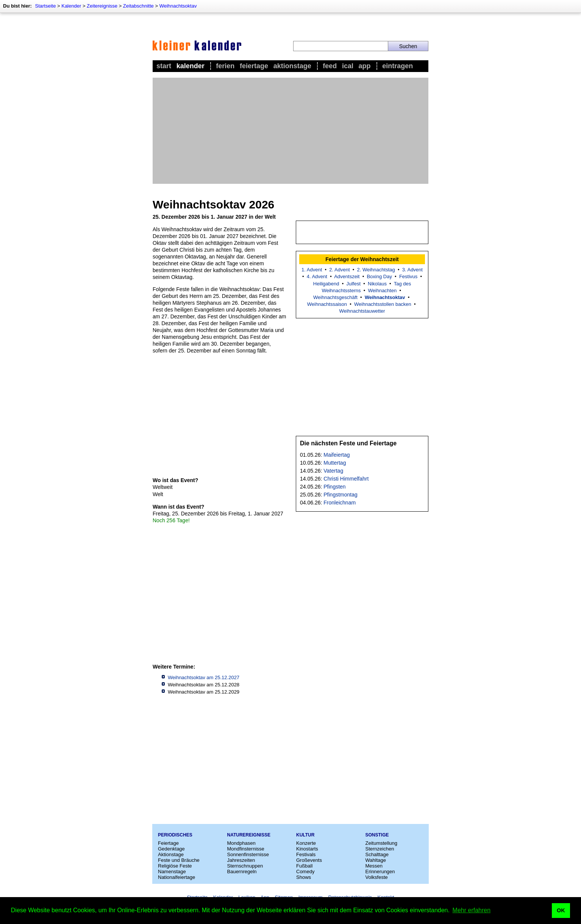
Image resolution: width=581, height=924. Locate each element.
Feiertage (254, 66)
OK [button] (561, 910)
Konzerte (306, 843)
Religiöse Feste (175, 866)
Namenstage (172, 872)
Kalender (71, 6)
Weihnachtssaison (327, 304)
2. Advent (339, 270)
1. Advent (312, 270)
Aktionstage (292, 66)
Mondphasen (241, 843)
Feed (330, 66)
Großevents (309, 860)
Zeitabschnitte (138, 6)
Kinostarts (307, 849)
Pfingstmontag (340, 495)
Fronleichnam (340, 503)
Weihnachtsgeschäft (335, 297)
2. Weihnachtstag (376, 270)
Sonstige (377, 835)
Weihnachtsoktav (178, 6)
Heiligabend (326, 284)
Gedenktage (171, 849)
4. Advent (317, 276)
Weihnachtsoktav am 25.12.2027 (204, 677)
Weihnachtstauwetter (362, 311)
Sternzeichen (380, 849)
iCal (348, 66)
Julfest (353, 284)
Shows (304, 877)
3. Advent (412, 270)
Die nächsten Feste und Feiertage (348, 443)
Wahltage (376, 860)
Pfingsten (334, 487)
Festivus (408, 276)
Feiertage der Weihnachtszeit (362, 259)
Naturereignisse (249, 835)
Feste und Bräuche (179, 860)
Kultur (305, 835)
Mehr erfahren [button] (472, 910)
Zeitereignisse (102, 6)
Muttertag (335, 463)
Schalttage (377, 854)
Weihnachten (383, 291)
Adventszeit (347, 276)
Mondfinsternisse (246, 849)
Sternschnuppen (245, 866)
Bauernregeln (242, 872)
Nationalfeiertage (176, 877)
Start (164, 66)
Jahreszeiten (241, 860)
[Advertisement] (290, 131)
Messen (374, 866)
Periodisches (175, 835)
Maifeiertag (337, 455)
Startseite (45, 6)
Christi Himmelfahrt (346, 479)
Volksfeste (377, 877)
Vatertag (333, 471)
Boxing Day (379, 276)
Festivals (306, 854)
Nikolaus (377, 284)
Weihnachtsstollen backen (383, 304)
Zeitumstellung (382, 843)
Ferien (225, 66)
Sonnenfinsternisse (248, 854)
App (365, 66)
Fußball (304, 866)
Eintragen (397, 66)
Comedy (305, 872)
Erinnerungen (380, 872)
